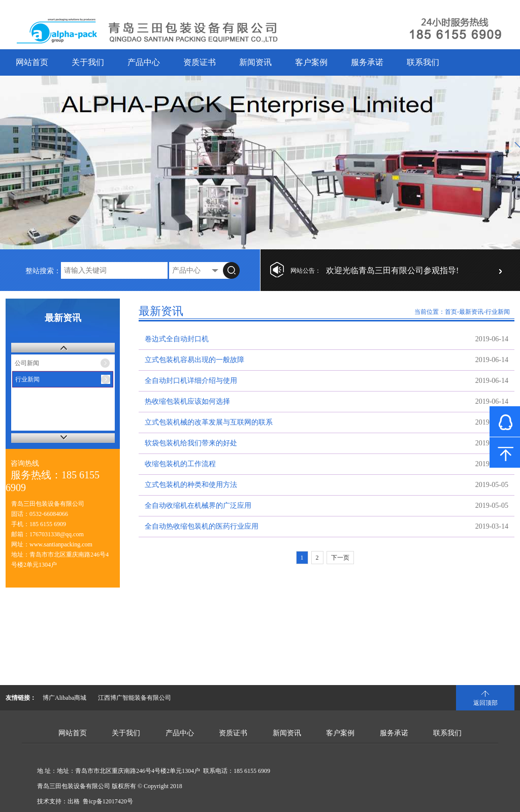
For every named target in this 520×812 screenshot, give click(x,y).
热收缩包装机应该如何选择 (187, 401)
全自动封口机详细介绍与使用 (191, 381)
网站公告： (306, 271)
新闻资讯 (255, 62)
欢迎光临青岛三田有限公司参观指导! (392, 270)
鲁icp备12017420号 (108, 801)
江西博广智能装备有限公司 (135, 698)
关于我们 (88, 62)
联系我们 (423, 62)
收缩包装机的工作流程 (180, 464)
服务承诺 (367, 62)
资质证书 (200, 62)
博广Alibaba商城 (64, 698)
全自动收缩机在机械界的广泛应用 (198, 506)
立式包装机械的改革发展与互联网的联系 (209, 422)
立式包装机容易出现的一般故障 (194, 360)
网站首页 (32, 62)
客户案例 (311, 62)
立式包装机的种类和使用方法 (191, 485)
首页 (451, 312)
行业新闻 (27, 379)
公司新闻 (27, 363)
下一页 (340, 558)
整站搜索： (43, 271)
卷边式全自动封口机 (177, 339)
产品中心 (144, 62)
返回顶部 (485, 703)
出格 (74, 801)
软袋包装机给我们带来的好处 (191, 443)
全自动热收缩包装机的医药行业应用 (202, 526)
